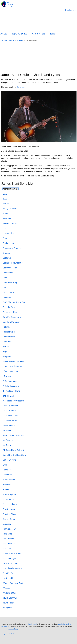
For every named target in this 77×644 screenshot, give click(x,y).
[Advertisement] (38, 58)
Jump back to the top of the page (12, 634)
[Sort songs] (11, 189)
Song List (21, 87)
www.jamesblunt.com (30, 146)
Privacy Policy (13, 629)
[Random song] (71, 10)
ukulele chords (32, 624)
